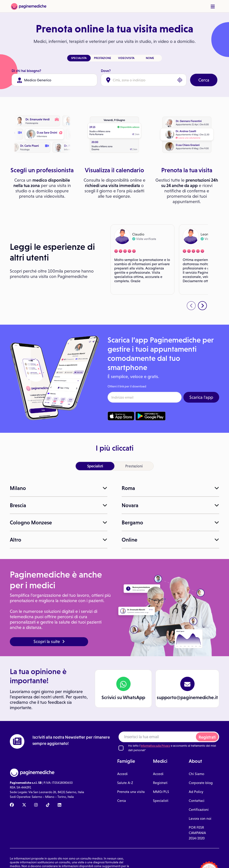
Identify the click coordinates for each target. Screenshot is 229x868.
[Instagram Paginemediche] (36, 805)
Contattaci (197, 801)
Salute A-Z (125, 783)
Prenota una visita (131, 792)
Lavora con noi (200, 819)
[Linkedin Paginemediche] (59, 805)
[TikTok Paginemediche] (48, 805)
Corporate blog (201, 783)
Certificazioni (199, 810)
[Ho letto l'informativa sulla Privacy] (121, 748)
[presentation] (191, 306)
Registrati (207, 737)
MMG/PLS (161, 792)
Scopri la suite (49, 641)
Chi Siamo (196, 774)
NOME (150, 58)
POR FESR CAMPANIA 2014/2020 (197, 833)
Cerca (204, 80)
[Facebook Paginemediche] (12, 805)
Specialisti (161, 801)
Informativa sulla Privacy (155, 746)
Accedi (122, 774)
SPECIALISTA (79, 58)
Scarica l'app (201, 397)
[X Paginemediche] (24, 805)
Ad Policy (196, 792)
